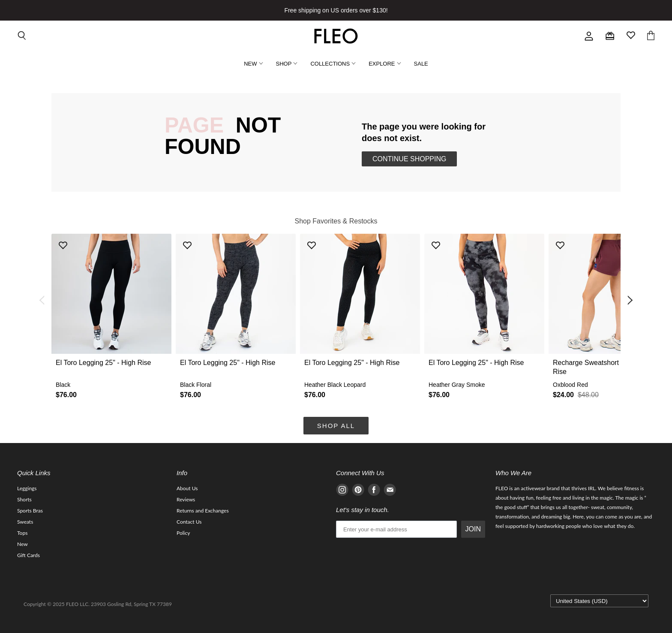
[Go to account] (589, 36)
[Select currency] (599, 601)
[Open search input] (22, 36)
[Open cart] (651, 36)
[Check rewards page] (610, 36)
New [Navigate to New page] (22, 544)
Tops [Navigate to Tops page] (22, 533)
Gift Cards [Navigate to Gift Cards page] (28, 555)
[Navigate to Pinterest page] (358, 491)
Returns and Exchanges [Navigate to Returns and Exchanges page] (203, 511)
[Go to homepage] (336, 36)
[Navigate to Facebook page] (374, 491)
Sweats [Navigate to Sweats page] (25, 522)
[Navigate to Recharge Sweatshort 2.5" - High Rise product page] (609, 319)
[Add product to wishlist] (63, 246)
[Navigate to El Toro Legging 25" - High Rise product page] (111, 319)
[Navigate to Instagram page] (342, 491)
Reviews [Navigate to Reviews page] (186, 499)
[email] (396, 529)
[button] (111, 319)
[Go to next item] (631, 301)
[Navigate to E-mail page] (390, 491)
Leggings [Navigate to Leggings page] (27, 488)
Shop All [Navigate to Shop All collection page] (336, 426)
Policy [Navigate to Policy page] (183, 533)
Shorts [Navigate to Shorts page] (24, 499)
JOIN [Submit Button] (473, 529)
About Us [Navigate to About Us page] (187, 488)
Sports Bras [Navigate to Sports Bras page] (30, 511)
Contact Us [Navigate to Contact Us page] (189, 522)
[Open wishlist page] (631, 36)
